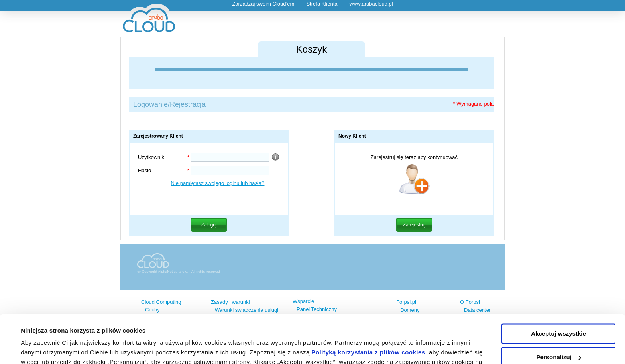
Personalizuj (559, 312)
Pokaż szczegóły (45, 348)
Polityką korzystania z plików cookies (368, 307)
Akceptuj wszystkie (558, 288)
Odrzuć (558, 335)
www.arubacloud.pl (371, 4)
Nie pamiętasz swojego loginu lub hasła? (218, 183)
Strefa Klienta (322, 4)
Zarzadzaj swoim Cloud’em (263, 4)
